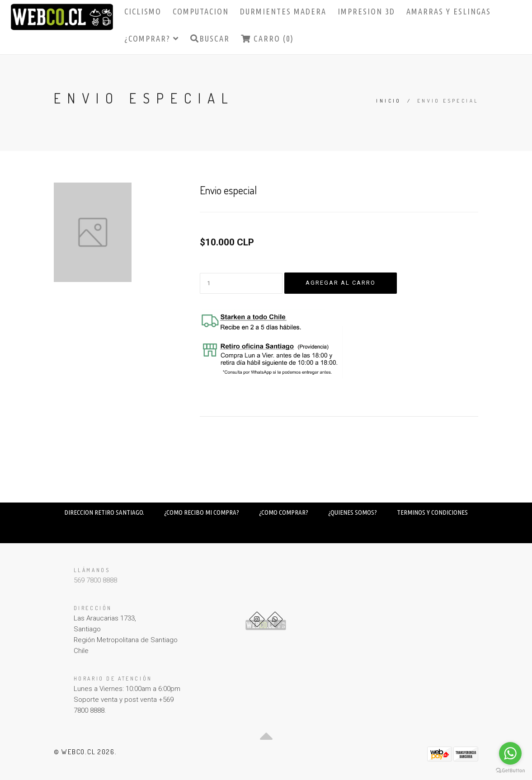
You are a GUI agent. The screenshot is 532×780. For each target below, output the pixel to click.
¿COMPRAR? (152, 38)
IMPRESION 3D (366, 11)
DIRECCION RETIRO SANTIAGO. (104, 512)
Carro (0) (267, 38)
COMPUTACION (201, 11)
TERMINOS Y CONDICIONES (432, 512)
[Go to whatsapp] (510, 753)
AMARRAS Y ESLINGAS (449, 11)
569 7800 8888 (95, 580)
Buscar (210, 38)
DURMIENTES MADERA (283, 11)
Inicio (388, 101)
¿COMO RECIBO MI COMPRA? (202, 512)
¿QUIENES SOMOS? (353, 512)
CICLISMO (143, 11)
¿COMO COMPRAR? (284, 512)
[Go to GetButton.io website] (510, 771)
